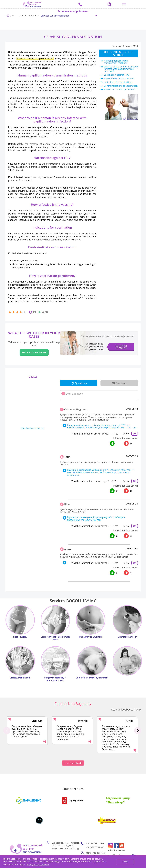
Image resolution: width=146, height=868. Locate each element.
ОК (135, 434)
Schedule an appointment (73, 11)
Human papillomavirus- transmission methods (116, 62)
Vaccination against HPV (116, 75)
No (127, 434)
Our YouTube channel (33, 428)
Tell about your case (34, 352)
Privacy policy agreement (38, 864)
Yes (116, 434)
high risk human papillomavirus (35, 58)
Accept (125, 862)
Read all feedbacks (126, 710)
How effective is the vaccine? (119, 78)
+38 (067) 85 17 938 (95, 847)
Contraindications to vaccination (121, 86)
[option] (27, 731)
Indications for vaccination (118, 82)
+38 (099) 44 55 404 (95, 843)
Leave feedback (73, 763)
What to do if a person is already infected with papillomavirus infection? (121, 69)
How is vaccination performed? (120, 89)
